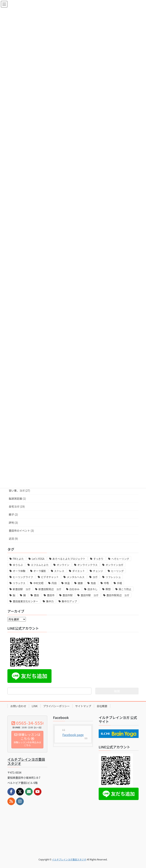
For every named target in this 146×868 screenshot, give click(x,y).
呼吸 (106, 583)
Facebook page (73, 735)
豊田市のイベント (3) (21, 531)
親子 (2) (13, 514)
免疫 (93, 583)
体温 (67, 583)
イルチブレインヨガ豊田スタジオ (26, 761)
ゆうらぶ (18, 565)
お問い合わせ (18, 706)
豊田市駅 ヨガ (89, 595)
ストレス (59, 571)
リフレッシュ (113, 577)
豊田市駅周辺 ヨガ (118, 595)
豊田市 (51, 595)
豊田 (36, 595)
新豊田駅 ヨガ (22, 589)
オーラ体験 (19, 571)
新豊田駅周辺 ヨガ (50, 589)
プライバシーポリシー (56, 706)
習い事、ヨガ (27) (19, 490)
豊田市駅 (68, 595)
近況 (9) (13, 539)
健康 (80, 583)
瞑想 (108, 589)
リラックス (19, 583)
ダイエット (79, 571)
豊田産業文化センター (25, 601)
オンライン (63, 565)
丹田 (54, 583)
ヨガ (95, 577)
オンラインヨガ (114, 565)
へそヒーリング (120, 559)
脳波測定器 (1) (17, 498)
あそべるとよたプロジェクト (69, 559)
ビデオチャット (50, 577)
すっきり (98, 559)
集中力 (50, 601)
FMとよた (18, 559)
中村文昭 (38, 583)
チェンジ (98, 571)
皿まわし (92, 589)
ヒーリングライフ (23, 577)
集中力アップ (69, 601)
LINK (35, 706)
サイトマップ (83, 706)
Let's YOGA (38, 559)
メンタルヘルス (76, 577)
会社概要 (102, 706)
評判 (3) (13, 523)
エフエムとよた (40, 565)
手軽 (119, 583)
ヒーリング (117, 571)
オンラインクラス (87, 565)
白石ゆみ (74, 589)
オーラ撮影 (40, 571)
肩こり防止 (125, 589)
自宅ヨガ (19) (17, 506)
